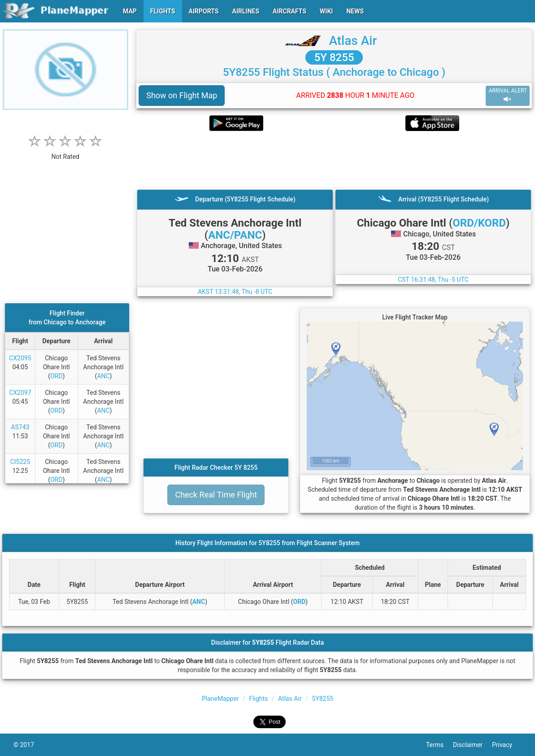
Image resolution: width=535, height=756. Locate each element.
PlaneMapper (220, 699)
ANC (103, 376)
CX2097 (20, 393)
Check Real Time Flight (216, 495)
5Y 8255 (334, 57)
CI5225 (20, 462)
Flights (258, 699)
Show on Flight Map (182, 95)
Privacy (507, 745)
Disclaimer (472, 745)
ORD (56, 376)
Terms (439, 745)
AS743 (20, 427)
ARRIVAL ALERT (508, 95)
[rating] (65, 152)
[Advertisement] (334, 160)
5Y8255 (322, 699)
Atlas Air (353, 41)
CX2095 (20, 358)
